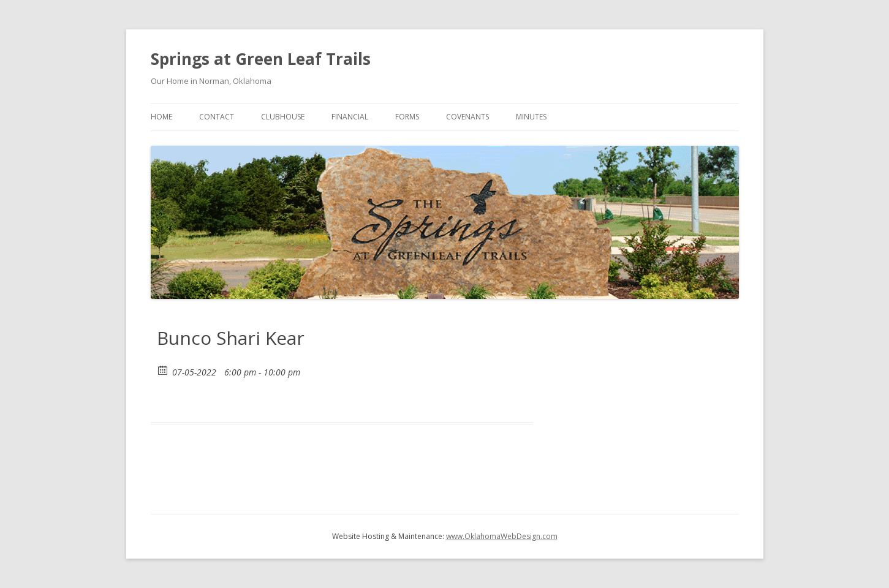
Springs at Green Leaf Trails (261, 59)
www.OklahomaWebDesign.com (502, 536)
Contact (217, 117)
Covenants (467, 117)
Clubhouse (283, 117)
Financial (350, 117)
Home (161, 117)
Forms (407, 117)
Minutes (531, 117)
